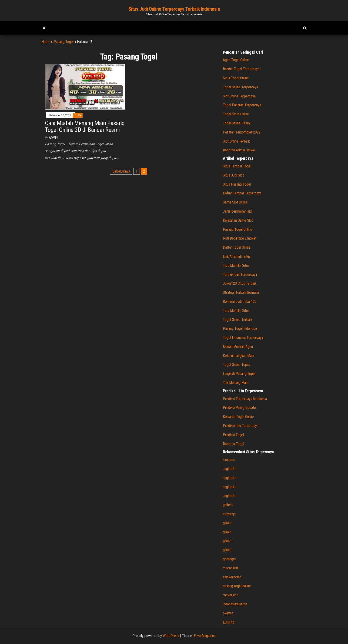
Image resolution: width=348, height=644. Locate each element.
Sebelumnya (121, 171)
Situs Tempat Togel (237, 166)
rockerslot (230, 595)
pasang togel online (237, 586)
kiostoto (229, 460)
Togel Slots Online (236, 114)
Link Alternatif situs (237, 256)
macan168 (230, 568)
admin (53, 138)
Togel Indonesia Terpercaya (243, 338)
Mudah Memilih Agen (238, 347)
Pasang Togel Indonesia (240, 329)
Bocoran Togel (233, 444)
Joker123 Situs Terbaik (240, 283)
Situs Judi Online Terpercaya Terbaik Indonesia (174, 9)
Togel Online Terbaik (238, 320)
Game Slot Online (235, 202)
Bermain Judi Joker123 (240, 302)
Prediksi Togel (233, 435)
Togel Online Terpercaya (240, 87)
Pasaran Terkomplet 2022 (242, 132)
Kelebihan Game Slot (238, 220)
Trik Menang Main (236, 383)
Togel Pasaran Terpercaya (242, 105)
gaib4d (228, 505)
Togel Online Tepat (236, 365)
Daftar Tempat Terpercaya (242, 193)
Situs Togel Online (236, 78)
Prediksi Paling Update (239, 408)
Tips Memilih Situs (236, 265)
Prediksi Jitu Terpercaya (241, 426)
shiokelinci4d (232, 577)
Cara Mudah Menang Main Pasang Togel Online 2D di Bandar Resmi (85, 126)
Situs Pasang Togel (237, 184)
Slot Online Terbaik (236, 141)
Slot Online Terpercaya (239, 96)
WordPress (171, 636)
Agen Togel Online (236, 60)
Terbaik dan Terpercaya (240, 275)
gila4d (227, 523)
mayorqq (229, 514)
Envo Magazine (205, 636)
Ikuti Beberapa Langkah (240, 238)
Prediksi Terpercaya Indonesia (245, 399)
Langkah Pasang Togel (239, 374)
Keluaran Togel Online (238, 417)
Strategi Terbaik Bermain (241, 292)
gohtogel (229, 559)
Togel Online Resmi (237, 123)
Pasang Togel (64, 42)
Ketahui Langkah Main (238, 356)
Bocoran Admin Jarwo (239, 150)
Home (46, 42)
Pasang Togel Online (238, 229)
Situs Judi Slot (233, 175)
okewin (228, 613)
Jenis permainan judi (238, 211)
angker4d (230, 469)
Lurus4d (229, 622)
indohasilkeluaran (235, 604)
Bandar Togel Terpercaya (241, 69)
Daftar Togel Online (237, 247)
